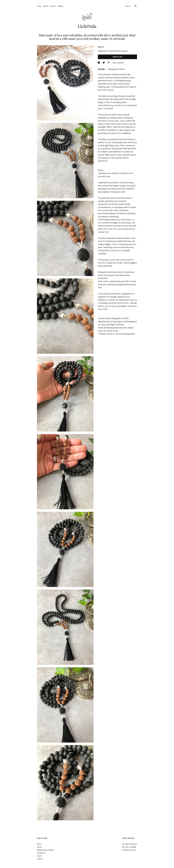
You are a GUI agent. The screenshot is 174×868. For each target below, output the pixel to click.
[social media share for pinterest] (109, 63)
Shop (39, 6)
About (46, 6)
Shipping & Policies (116, 69)
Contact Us (41, 853)
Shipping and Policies (45, 850)
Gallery (61, 6)
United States (115, 51)
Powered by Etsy (129, 850)
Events (53, 6)
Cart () (128, 6)
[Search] (136, 6)
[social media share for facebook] (99, 63)
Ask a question (118, 63)
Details (102, 69)
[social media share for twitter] (104, 63)
